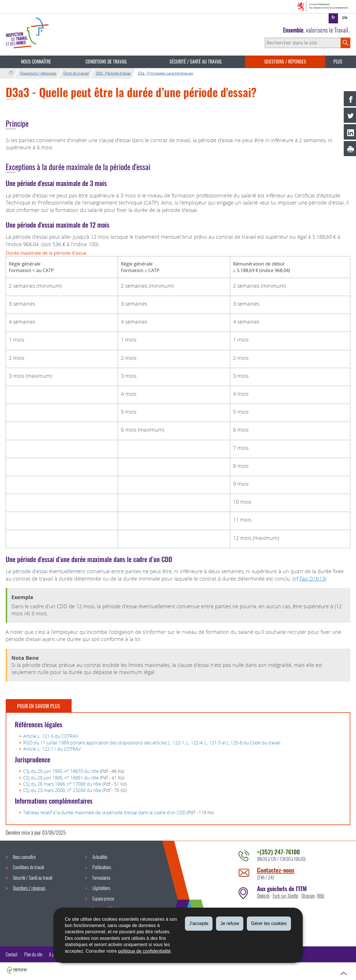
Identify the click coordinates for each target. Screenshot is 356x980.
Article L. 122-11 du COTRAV (52, 749)
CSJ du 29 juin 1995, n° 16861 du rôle (61, 778)
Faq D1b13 (312, 579)
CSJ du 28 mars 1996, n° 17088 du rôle (62, 784)
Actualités (100, 857)
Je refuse (230, 923)
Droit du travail (76, 73)
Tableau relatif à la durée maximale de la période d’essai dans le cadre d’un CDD (104, 812)
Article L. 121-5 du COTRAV (51, 736)
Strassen (308, 896)
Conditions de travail (106, 62)
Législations (101, 888)
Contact (12, 954)
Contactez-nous (276, 870)
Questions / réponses (285, 62)
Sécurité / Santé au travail (196, 62)
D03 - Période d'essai (113, 73)
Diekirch (263, 896)
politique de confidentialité (144, 951)
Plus (338, 62)
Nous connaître (36, 62)
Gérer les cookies (269, 923)
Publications (102, 867)
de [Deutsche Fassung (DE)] (345, 17)
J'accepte (199, 923)
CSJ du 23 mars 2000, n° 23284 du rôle (62, 790)
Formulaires (101, 878)
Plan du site (33, 954)
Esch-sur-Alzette (285, 896)
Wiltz (321, 896)
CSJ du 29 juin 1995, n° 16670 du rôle (61, 771)
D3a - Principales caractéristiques (165, 73)
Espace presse (103, 899)
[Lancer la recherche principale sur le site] (345, 43)
